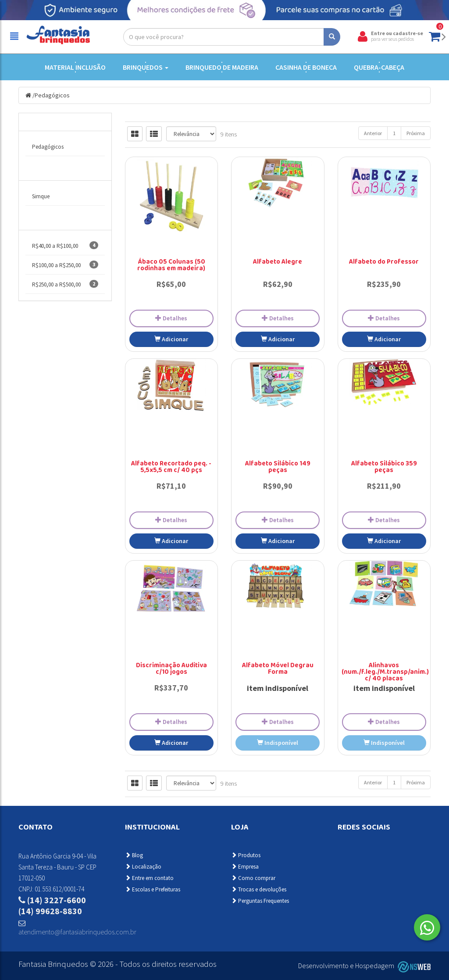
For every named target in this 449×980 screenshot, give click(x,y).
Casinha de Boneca (306, 67)
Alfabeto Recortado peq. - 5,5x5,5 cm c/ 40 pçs (171, 467)
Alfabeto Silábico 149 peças (278, 467)
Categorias (45, 122)
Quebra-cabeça (379, 67)
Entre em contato (149, 878)
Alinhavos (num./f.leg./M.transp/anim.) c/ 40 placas (385, 672)
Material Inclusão (75, 67)
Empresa (245, 867)
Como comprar (253, 878)
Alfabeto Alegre (278, 262)
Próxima (416, 133)
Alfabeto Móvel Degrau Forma (278, 669)
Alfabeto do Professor (384, 262)
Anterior (373, 133)
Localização (143, 867)
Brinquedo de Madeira (222, 67)
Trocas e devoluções (259, 889)
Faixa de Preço (50, 221)
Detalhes (171, 318)
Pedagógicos (52, 95)
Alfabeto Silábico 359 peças (384, 467)
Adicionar (171, 339)
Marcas (39, 171)
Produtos (246, 855)
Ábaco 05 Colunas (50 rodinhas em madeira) (171, 266)
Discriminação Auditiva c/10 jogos (171, 669)
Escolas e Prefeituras (153, 889)
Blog (134, 855)
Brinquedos (146, 67)
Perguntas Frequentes (260, 901)
